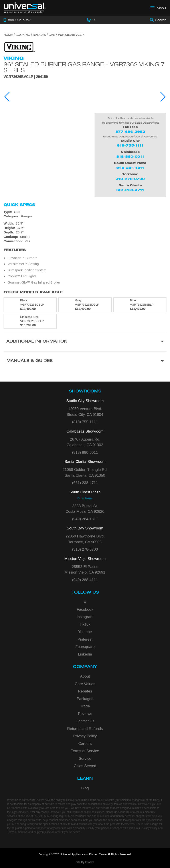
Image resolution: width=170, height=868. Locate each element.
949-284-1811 (130, 168)
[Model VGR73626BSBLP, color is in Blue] (140, 305)
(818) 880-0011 (85, 452)
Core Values (85, 684)
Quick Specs (19, 205)
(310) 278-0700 (85, 549)
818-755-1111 (130, 145)
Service (85, 759)
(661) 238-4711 (85, 483)
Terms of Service (85, 751)
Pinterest (85, 639)
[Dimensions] (85, 228)
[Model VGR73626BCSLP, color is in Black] (30, 305)
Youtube (85, 632)
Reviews (85, 714)
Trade (85, 706)
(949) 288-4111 (85, 580)
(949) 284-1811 (85, 519)
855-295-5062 (42, 816)
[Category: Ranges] (85, 216)
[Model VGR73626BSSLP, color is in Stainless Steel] (30, 321)
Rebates (85, 691)
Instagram (85, 617)
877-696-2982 (130, 132)
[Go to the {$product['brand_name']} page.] (19, 47)
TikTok (85, 624)
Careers (85, 744)
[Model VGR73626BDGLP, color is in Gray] (85, 305)
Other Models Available (33, 292)
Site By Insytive (85, 862)
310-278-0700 (130, 179)
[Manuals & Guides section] (85, 361)
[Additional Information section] (85, 342)
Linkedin (85, 654)
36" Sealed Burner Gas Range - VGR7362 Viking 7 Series (84, 67)
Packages (85, 699)
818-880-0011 (130, 156)
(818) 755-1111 (85, 422)
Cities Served (85, 766)
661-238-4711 (130, 190)
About (85, 676)
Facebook (85, 610)
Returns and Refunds (85, 729)
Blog (85, 788)
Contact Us (85, 721)
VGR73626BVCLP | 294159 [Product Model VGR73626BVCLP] (26, 77)
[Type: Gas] (85, 212)
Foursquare (85, 647)
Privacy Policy (85, 736)
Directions (85, 498)
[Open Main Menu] (158, 8)
